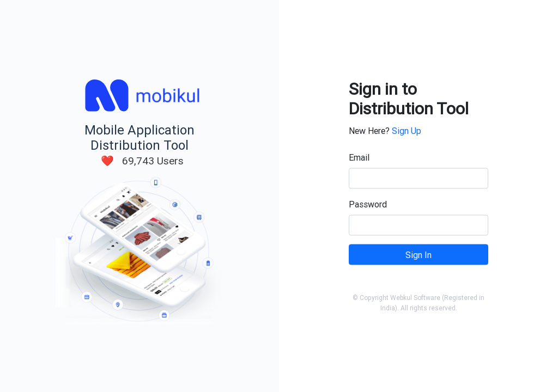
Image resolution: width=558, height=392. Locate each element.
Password (368, 204)
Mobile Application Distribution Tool (139, 138)
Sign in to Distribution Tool (409, 99)
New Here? (385, 131)
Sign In (418, 255)
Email (359, 157)
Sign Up (407, 131)
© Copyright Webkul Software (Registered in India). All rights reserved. (418, 303)
